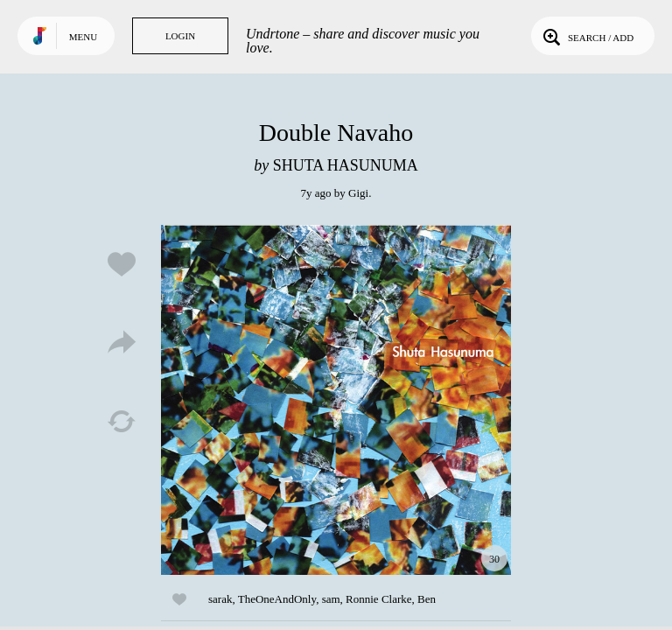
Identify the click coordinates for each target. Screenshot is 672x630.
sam (331, 599)
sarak (220, 599)
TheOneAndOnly (277, 599)
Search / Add (587, 36)
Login (180, 36)
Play (336, 400)
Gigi (358, 193)
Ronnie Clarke (378, 599)
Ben (427, 599)
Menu (83, 37)
